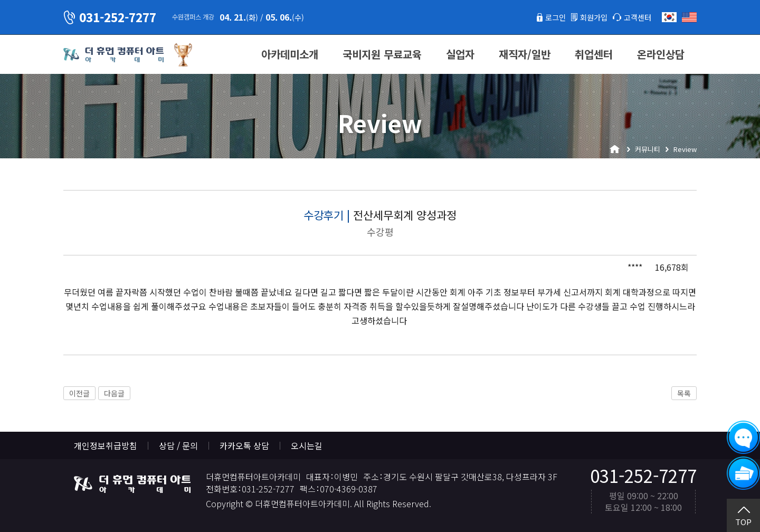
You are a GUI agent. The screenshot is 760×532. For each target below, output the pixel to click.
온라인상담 (661, 54)
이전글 (79, 393)
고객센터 (635, 17)
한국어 (669, 17)
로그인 (545, 17)
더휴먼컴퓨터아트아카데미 (113, 55)
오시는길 (307, 445)
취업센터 (594, 54)
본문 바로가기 (0, 0)
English (689, 17)
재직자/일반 (525, 54)
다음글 (114, 393)
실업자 (460, 54)
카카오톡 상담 (244, 445)
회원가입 (587, 17)
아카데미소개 (290, 54)
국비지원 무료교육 (382, 54)
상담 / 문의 (178, 445)
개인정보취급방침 (106, 445)
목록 (684, 393)
